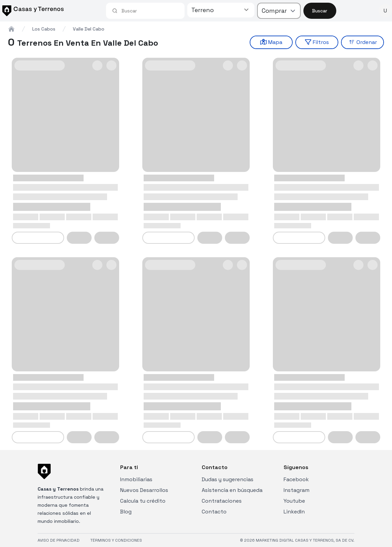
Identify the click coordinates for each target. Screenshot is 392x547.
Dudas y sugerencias (228, 479)
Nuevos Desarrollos (144, 490)
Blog (126, 512)
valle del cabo (89, 29)
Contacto (214, 512)
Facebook (296, 479)
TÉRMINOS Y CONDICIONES (116, 540)
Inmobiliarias (136, 479)
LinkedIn (294, 512)
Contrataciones (222, 501)
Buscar (320, 11)
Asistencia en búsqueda (232, 490)
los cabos (44, 29)
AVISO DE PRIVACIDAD (59, 540)
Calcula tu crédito (143, 501)
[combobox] (150, 11)
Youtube (294, 501)
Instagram (297, 490)
